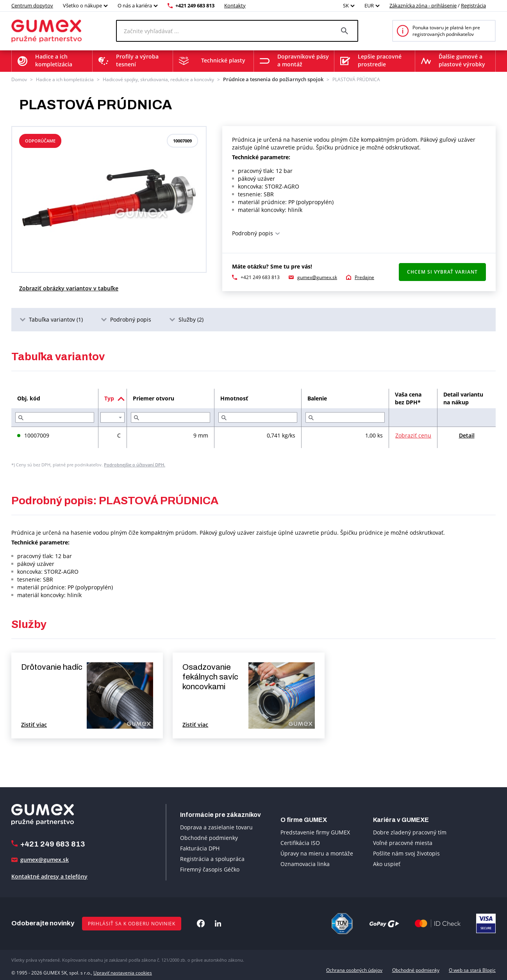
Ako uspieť (387, 863)
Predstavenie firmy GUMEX (315, 831)
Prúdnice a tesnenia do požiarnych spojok (268, 79)
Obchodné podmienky (209, 837)
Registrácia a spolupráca (212, 858)
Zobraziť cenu (413, 435)
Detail (467, 435)
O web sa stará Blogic (472, 969)
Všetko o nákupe (82, 5)
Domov (19, 79)
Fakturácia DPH (200, 847)
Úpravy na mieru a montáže (317, 853)
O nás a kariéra (135, 5)
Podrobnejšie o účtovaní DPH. (135, 464)
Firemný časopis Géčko (210, 869)
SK (346, 5)
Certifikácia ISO (300, 842)
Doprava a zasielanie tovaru (216, 826)
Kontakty (235, 5)
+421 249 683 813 (195, 5)
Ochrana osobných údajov (354, 969)
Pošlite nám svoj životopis (406, 853)
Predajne (364, 277)
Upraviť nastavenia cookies (123, 969)
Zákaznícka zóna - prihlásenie (423, 5)
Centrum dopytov (32, 5)
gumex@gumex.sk (317, 277)
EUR (369, 5)
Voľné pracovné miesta (403, 842)
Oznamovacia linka (305, 863)
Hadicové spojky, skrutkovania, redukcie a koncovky (158, 79)
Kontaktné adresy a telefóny (49, 876)
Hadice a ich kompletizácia (65, 79)
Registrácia (473, 5)
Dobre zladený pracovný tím (410, 831)
